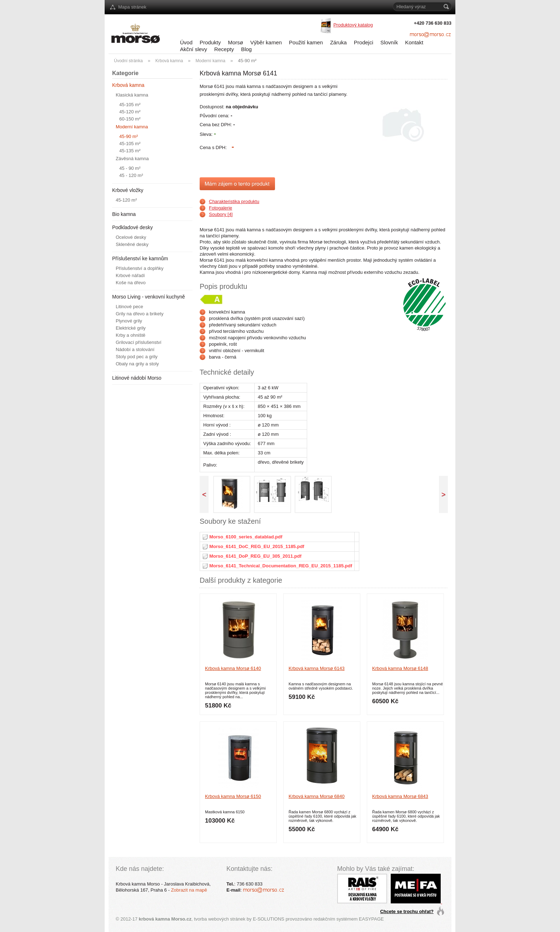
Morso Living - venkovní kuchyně (149, 297)
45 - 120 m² (131, 175)
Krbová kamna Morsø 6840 (317, 796)
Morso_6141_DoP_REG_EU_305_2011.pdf (255, 556)
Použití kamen (306, 42)
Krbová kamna (169, 61)
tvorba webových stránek (220, 919)
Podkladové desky (132, 227)
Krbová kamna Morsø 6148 (400, 668)
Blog (246, 49)
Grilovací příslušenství (139, 342)
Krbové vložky (128, 190)
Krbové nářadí (130, 275)
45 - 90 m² (130, 168)
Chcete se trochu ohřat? (407, 911)
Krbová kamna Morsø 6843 (400, 796)
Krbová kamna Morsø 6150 (233, 796)
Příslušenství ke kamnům (140, 258)
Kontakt (414, 42)
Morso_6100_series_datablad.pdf (246, 537)
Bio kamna (124, 214)
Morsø (236, 42)
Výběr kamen (266, 42)
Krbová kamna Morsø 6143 (317, 668)
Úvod (186, 42)
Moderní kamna (211, 61)
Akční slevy (194, 49)
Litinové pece (129, 307)
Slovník (389, 42)
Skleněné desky (132, 244)
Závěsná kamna (132, 159)
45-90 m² (247, 61)
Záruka (338, 42)
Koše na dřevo (131, 283)
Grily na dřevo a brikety (140, 314)
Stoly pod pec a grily (137, 357)
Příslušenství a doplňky (140, 268)
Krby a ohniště (131, 335)
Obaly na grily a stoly (137, 364)
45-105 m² (130, 105)
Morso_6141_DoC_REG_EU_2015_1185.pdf (257, 546)
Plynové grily (129, 321)
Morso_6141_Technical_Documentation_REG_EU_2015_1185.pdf (281, 566)
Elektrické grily (131, 328)
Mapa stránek (132, 7)
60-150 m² (130, 119)
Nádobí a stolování (135, 349)
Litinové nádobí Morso (137, 378)
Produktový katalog (353, 25)
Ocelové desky (131, 237)
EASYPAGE (371, 919)
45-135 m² (130, 151)
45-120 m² (130, 112)
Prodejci (364, 42)
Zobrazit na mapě (189, 890)
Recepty (224, 49)
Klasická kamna (132, 95)
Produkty (210, 42)
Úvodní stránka (128, 61)
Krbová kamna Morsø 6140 (233, 668)
